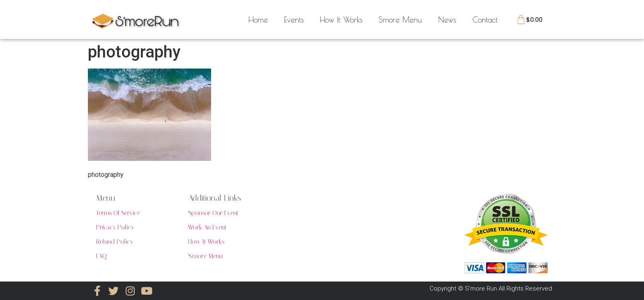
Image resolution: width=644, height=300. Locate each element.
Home (258, 20)
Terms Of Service (118, 213)
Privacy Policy (115, 227)
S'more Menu (205, 256)
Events (294, 20)
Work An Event (207, 227)
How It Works (341, 20)
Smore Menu (400, 20)
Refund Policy (115, 242)
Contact (485, 20)
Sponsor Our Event (213, 213)
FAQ (101, 256)
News (447, 20)
